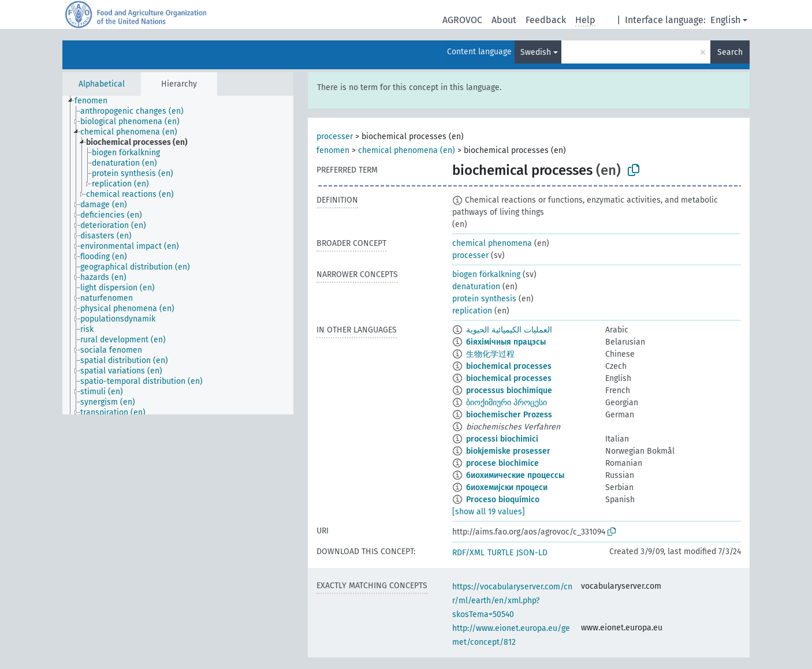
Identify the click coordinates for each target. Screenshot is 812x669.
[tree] (178, 255)
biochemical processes (509, 366)
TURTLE (500, 553)
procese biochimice (502, 463)
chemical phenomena (492, 243)
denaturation (476, 287)
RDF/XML (468, 553)
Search (730, 52)
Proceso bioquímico (503, 500)
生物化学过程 (490, 354)
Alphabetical (102, 84)
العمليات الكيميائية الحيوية (509, 330)
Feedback (546, 20)
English (725, 20)
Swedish (536, 52)
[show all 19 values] (489, 512)
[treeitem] (96, 101)
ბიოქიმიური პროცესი (506, 403)
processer (335, 137)
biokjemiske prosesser (508, 451)
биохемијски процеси (507, 487)
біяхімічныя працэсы (506, 342)
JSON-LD (532, 553)
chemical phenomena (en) (407, 150)
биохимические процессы (515, 475)
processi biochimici (502, 439)
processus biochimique (509, 390)
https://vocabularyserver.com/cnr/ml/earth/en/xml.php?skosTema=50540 (512, 601)
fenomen (333, 150)
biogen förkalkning (486, 274)
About (504, 20)
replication (472, 311)
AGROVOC (462, 20)
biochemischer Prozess (509, 415)
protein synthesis (484, 299)
